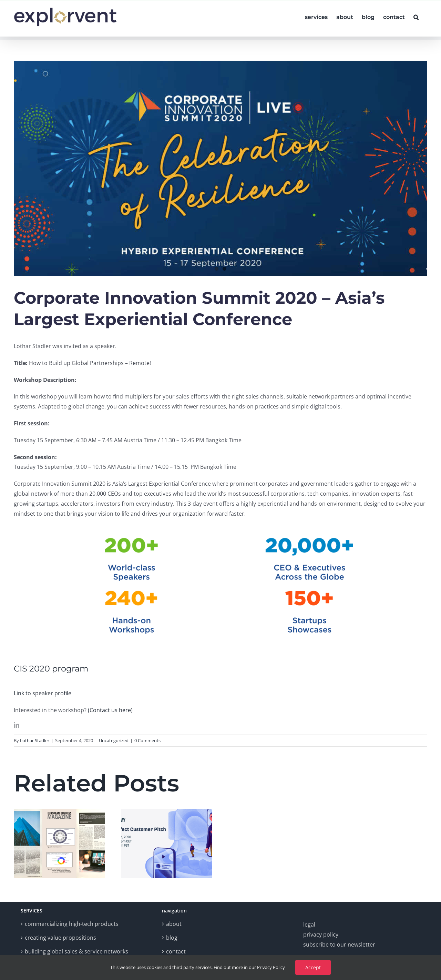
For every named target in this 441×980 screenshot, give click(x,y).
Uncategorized (114, 740)
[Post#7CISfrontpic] (220, 168)
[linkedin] (17, 725)
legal (309, 925)
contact (176, 951)
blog (172, 938)
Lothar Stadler (35, 740)
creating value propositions (60, 938)
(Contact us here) (110, 710)
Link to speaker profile (43, 693)
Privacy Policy (271, 967)
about (174, 924)
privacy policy (321, 934)
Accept (313, 967)
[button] (416, 17)
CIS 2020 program (51, 669)
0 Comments (147, 740)
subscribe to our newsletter (339, 944)
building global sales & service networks (76, 951)
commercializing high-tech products (72, 924)
